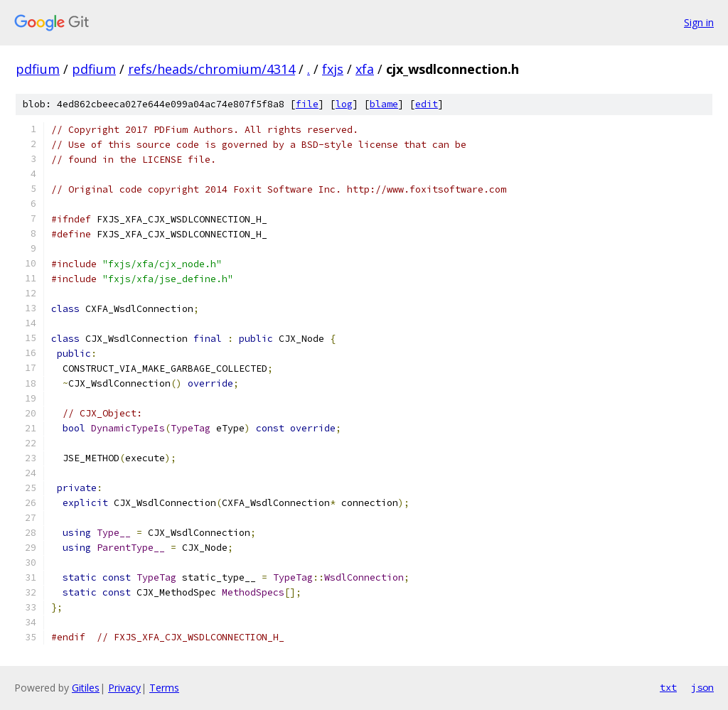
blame (384, 104)
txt (668, 687)
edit (427, 104)
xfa (365, 69)
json (702, 687)
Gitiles (86, 688)
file (307, 104)
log (344, 104)
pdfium (38, 69)
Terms (164, 688)
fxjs (333, 69)
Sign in (699, 22)
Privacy (124, 688)
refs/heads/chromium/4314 (212, 69)
